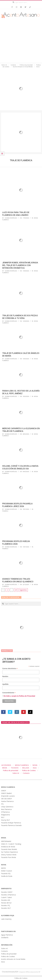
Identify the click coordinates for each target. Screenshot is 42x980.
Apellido (5, 684)
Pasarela (5, 511)
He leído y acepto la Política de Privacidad (19, 696)
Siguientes (23, 590)
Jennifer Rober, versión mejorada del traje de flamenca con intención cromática (20, 265)
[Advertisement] (21, 41)
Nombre (5, 676)
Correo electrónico (10, 669)
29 (16, 590)
